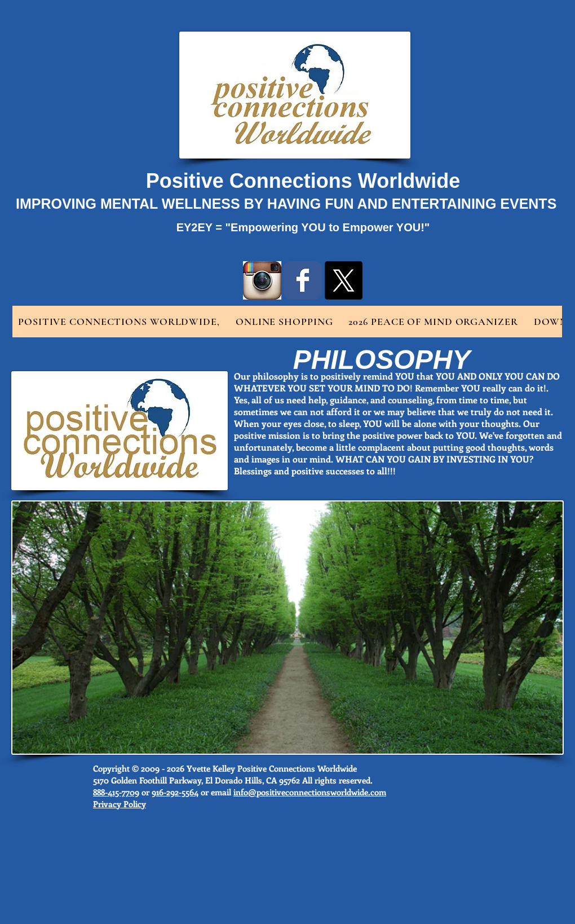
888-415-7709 (116, 792)
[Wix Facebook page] (303, 280)
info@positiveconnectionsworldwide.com (310, 792)
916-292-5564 (175, 792)
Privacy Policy (120, 804)
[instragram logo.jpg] (262, 280)
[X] (343, 280)
